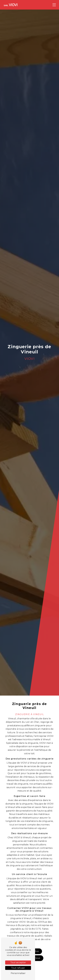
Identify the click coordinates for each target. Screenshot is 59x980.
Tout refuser (18, 968)
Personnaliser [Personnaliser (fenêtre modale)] (18, 973)
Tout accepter (18, 962)
